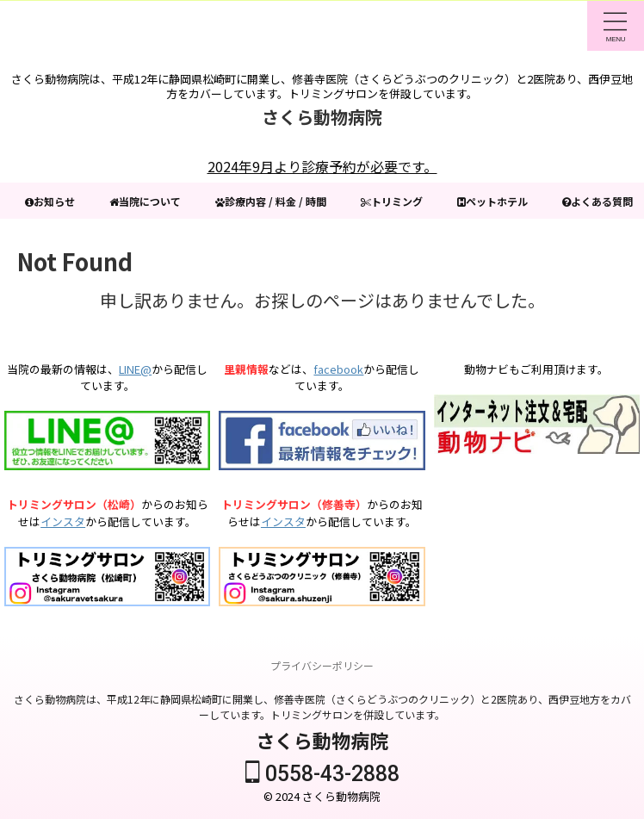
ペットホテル (549, 201)
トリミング (437, 201)
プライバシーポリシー (322, 665)
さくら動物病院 (322, 117)
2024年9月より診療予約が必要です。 (322, 166)
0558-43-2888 (322, 774)
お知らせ (59, 201)
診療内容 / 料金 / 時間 (303, 201)
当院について (164, 201)
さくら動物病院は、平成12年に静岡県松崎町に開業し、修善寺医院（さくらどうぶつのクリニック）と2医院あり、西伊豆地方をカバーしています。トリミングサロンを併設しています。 (322, 707)
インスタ (63, 521)
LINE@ (135, 369)
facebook (338, 369)
